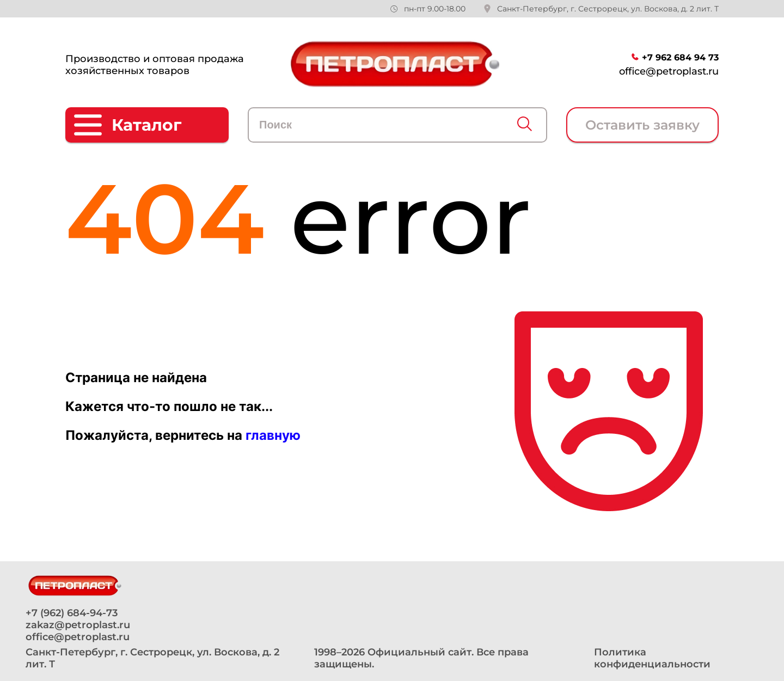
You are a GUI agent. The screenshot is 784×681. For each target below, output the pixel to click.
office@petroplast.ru (669, 71)
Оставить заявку (642, 125)
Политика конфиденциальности (652, 658)
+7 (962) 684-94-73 (72, 613)
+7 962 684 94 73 (680, 57)
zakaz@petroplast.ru (78, 625)
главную (273, 435)
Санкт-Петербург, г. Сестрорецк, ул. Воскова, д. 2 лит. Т (608, 9)
